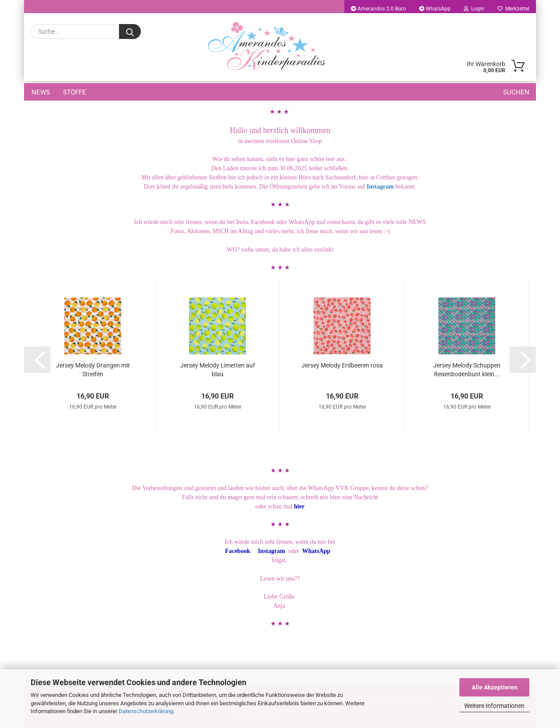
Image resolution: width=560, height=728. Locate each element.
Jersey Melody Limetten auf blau (218, 369)
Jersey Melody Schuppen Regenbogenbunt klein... (467, 369)
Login (474, 9)
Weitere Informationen (494, 706)
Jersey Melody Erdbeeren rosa (342, 365)
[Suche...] (130, 31)
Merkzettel (513, 9)
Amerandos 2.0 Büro (378, 9)
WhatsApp (435, 9)
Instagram (379, 187)
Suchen (516, 92)
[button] (37, 360)
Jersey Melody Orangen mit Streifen (93, 369)
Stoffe (75, 92)
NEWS (41, 92)
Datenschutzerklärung (146, 711)
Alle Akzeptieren (495, 687)
